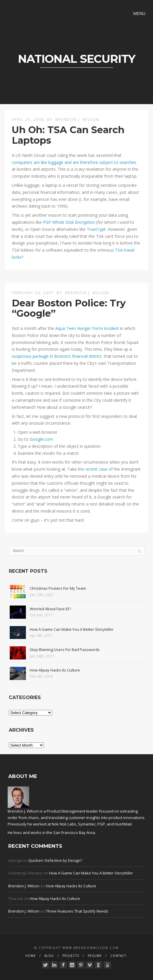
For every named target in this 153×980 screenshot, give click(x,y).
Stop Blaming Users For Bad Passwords (65, 650)
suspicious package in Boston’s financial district (57, 356)
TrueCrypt (96, 229)
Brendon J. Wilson (78, 119)
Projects (71, 956)
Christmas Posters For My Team (58, 588)
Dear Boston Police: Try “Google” (69, 308)
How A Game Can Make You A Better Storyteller (72, 629)
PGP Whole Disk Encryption (69, 222)
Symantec (87, 824)
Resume (95, 956)
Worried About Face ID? (50, 609)
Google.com (41, 439)
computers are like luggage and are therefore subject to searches (74, 162)
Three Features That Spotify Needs (77, 911)
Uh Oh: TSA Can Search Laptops (68, 135)
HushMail (123, 824)
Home (31, 956)
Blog (49, 956)
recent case (96, 469)
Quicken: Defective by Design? (55, 860)
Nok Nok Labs (64, 824)
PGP (101, 824)
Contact (118, 956)
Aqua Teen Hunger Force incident (87, 328)
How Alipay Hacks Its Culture (55, 670)
